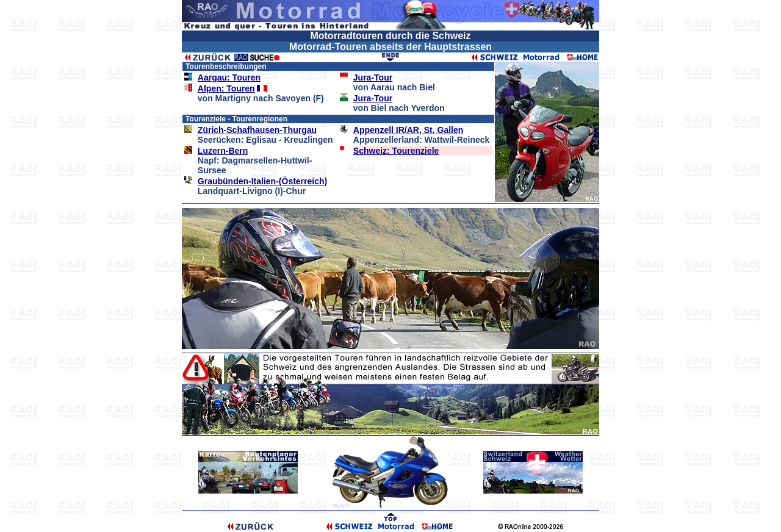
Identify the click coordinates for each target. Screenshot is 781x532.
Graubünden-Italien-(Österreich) (262, 181)
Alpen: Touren (226, 88)
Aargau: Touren (229, 77)
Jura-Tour (373, 77)
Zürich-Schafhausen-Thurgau (257, 130)
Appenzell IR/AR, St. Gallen (408, 130)
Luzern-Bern (223, 151)
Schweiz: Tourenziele (396, 151)
